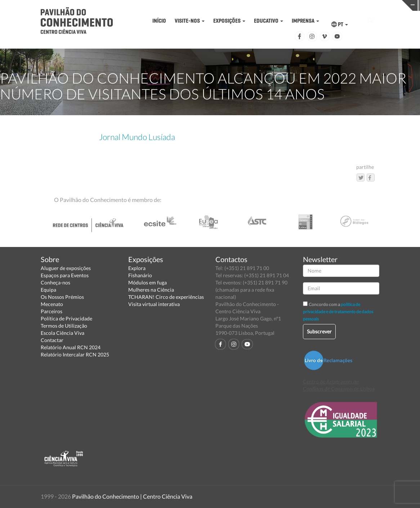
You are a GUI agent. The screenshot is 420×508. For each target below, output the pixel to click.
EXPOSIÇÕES (229, 21)
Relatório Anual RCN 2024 (71, 347)
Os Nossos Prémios (62, 297)
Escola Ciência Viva (62, 333)
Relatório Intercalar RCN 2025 (75, 354)
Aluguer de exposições (66, 268)
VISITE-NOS (190, 21)
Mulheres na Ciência (151, 290)
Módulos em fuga (148, 282)
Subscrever (319, 331)
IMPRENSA (305, 21)
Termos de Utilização (64, 326)
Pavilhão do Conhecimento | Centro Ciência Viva (132, 496)
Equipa (48, 290)
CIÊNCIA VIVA (317, 5)
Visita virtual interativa (154, 304)
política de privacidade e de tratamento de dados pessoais (338, 312)
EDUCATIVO (269, 21)
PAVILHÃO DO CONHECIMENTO (226, 6)
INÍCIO (159, 21)
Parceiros (52, 311)
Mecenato (52, 304)
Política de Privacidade (66, 318)
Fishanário (140, 275)
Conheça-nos (55, 282)
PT (340, 24)
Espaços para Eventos (65, 275)
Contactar (52, 340)
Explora (137, 268)
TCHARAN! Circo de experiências (166, 297)
